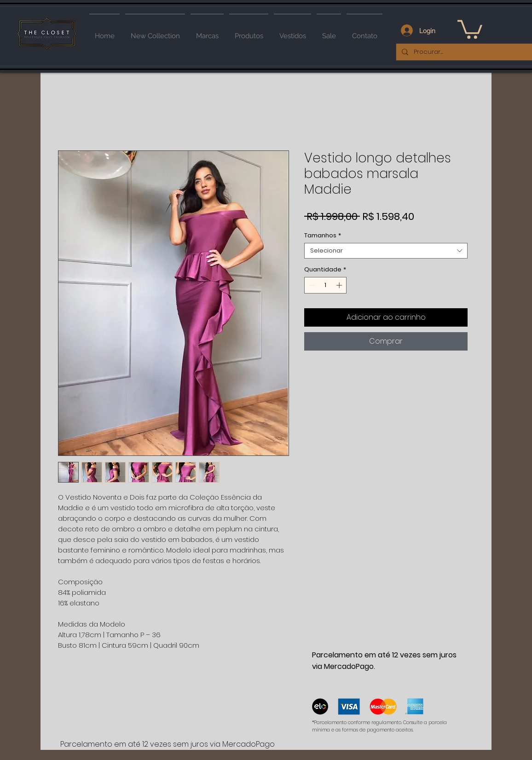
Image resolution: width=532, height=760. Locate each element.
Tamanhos (323, 236)
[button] (470, 28)
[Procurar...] (465, 52)
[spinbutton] (326, 285)
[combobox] (386, 251)
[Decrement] (311, 285)
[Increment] (340, 285)
